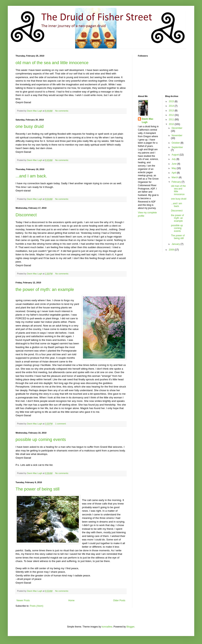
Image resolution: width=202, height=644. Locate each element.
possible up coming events (41, 439)
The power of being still (37, 489)
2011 (172, 120)
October (176, 143)
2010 (172, 124)
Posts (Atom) (36, 606)
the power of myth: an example (45, 289)
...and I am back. (31, 176)
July (174, 159)
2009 (172, 250)
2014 (172, 106)
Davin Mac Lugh (148, 121)
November (177, 135)
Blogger (130, 627)
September (177, 147)
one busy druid (30, 126)
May (174, 168)
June (174, 164)
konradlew (107, 627)
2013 (172, 111)
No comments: (62, 111)
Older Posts (119, 600)
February (176, 182)
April (174, 173)
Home (71, 600)
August (175, 155)
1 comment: (61, 424)
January (176, 244)
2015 (172, 101)
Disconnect (26, 215)
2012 (172, 115)
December (177, 128)
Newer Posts (23, 600)
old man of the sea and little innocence (52, 63)
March (175, 177)
